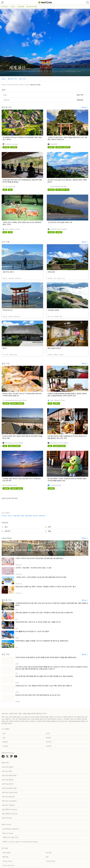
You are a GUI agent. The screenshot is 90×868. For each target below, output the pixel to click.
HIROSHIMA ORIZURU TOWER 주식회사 (16, 400)
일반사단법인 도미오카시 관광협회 (14, 443)
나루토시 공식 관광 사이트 (11, 837)
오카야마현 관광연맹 (56, 485)
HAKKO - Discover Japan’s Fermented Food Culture (20, 842)
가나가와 (5, 746)
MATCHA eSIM (7, 818)
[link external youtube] (16, 757)
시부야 (5, 516)
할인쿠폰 (21, 7)
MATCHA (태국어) (8, 780)
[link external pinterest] (12, 757)
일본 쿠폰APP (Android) (10, 814)
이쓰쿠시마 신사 (8, 310)
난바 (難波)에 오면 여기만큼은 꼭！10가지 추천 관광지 (32, 631)
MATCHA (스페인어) (8, 805)
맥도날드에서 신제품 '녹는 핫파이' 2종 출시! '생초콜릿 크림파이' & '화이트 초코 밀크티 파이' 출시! (46, 587)
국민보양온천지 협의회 (11, 485)
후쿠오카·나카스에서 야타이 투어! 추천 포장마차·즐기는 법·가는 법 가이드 (38, 695)
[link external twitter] (8, 757)
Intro (4, 79)
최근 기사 (22, 79)
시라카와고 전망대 (53, 310)
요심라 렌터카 (54, 144)
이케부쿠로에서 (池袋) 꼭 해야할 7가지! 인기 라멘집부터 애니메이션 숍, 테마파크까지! (42, 641)
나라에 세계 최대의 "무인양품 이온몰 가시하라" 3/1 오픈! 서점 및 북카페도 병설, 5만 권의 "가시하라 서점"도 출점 (38, 550)
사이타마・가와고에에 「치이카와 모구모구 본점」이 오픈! (33, 568)
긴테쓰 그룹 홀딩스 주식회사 (12, 229)
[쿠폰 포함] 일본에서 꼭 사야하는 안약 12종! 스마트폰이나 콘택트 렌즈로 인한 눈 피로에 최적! (44, 613)
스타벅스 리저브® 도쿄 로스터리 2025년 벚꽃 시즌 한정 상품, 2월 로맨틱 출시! (39, 558)
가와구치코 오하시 (8, 272)
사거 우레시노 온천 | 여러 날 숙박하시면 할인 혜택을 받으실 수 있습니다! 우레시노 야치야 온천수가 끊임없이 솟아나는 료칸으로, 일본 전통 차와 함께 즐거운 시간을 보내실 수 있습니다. (52, 668)
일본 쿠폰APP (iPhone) (10, 809)
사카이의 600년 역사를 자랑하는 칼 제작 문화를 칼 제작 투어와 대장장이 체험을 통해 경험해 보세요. (46, 657)
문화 (48, 531)
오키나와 (49, 742)
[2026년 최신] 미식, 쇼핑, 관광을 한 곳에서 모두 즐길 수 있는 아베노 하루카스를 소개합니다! (44, 686)
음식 (13, 7)
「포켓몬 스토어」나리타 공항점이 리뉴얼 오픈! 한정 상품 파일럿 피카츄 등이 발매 (41, 577)
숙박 (48, 527)
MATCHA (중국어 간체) (9, 788)
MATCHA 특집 (32, 7)
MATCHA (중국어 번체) (9, 775)
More (84, 107)
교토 (4, 738)
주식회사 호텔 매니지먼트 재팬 (58, 187)
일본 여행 (29, 516)
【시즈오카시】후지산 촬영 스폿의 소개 (60, 222)
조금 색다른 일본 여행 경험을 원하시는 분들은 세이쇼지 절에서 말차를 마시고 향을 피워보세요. (44, 676)
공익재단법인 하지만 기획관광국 (59, 229)
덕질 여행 (16, 516)
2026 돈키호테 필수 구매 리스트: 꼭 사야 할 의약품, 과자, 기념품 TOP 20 (38, 622)
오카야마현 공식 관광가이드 (11, 829)
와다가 (5, 348)
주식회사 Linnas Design (11, 144)
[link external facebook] (4, 757)
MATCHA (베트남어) (8, 797)
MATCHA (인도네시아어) (10, 792)
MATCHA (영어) (7, 771)
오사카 (36, 516)
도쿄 (10, 516)
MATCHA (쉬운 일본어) (9, 801)
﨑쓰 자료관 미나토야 (54, 348)
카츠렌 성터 (51, 272)
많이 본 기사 (12, 79)
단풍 (22, 516)
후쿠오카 (42, 516)
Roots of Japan (8, 833)
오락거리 (4, 7)
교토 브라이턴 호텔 (10, 187)
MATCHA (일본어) (8, 767)
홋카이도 (49, 738)
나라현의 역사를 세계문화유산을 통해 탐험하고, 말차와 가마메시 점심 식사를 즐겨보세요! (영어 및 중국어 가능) (67, 395)
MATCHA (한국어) (8, 784)
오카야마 (49, 746)
